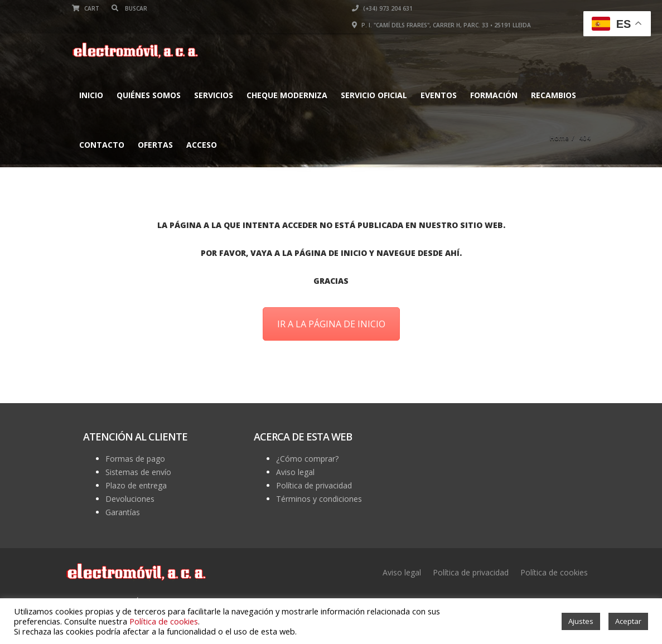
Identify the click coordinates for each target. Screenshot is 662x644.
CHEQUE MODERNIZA (287, 95)
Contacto (102, 145)
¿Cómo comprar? (307, 459)
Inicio (91, 95)
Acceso (202, 145)
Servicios (214, 95)
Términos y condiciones (319, 499)
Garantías (123, 512)
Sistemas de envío (138, 472)
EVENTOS (439, 95)
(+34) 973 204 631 (382, 8)
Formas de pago (135, 459)
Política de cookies (554, 572)
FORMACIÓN (494, 95)
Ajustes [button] (581, 621)
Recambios (554, 95)
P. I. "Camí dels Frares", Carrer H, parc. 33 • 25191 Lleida (441, 25)
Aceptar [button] (628, 621)
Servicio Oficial (374, 95)
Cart (86, 8)
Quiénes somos (149, 95)
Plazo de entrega (136, 485)
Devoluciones (130, 499)
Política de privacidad (314, 485)
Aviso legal (295, 472)
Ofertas (155, 145)
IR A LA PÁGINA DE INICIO (331, 324)
